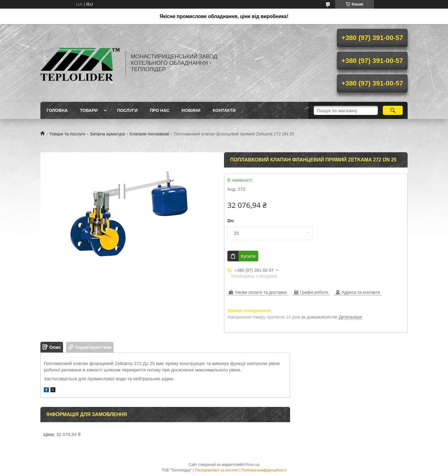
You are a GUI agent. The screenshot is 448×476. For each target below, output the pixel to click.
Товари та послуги (67, 134)
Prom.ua (253, 465)
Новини (191, 110)
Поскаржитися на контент (217, 470)
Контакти (224, 110)
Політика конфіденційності (264, 470)
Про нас (160, 110)
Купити (248, 256)
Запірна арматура (107, 134)
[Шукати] (393, 110)
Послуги (127, 110)
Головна (57, 110)
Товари (89, 110)
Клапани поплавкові (149, 134)
